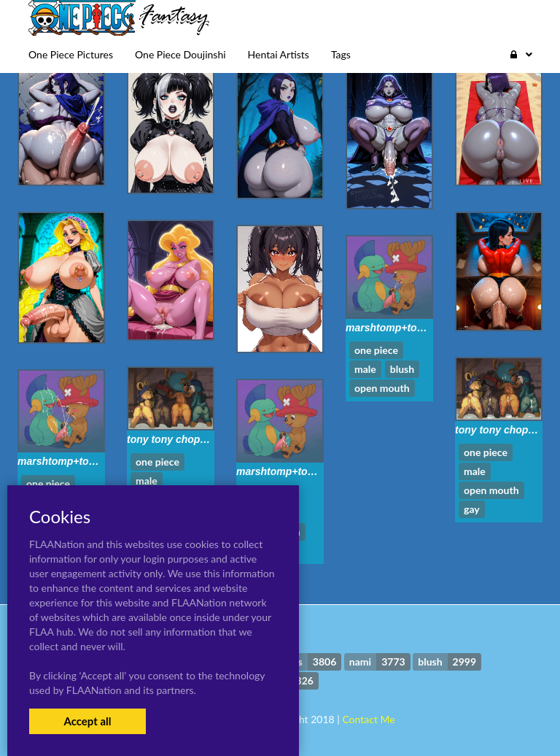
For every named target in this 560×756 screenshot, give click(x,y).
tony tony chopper (499, 430)
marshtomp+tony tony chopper (421, 328)
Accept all (87, 721)
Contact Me (368, 719)
